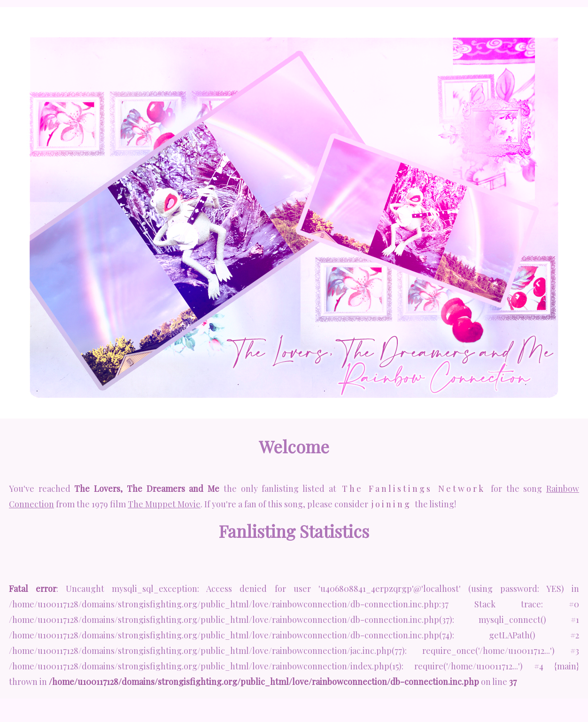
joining (391, 504)
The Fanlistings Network (414, 489)
